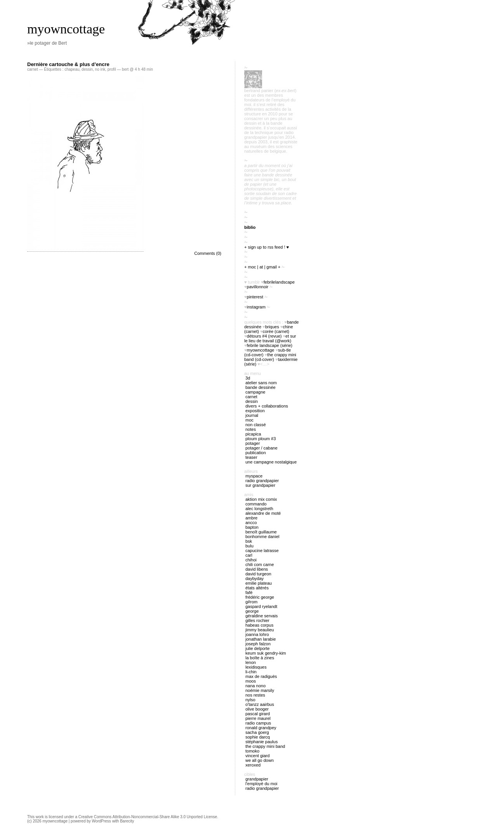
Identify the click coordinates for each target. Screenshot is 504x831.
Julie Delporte (257, 648)
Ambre (251, 518)
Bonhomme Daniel (262, 537)
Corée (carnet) (276, 331)
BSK (249, 541)
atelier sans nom (261, 383)
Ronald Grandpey (261, 728)
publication (256, 453)
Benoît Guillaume (261, 532)
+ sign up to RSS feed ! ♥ (267, 247)
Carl (249, 555)
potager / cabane (262, 448)
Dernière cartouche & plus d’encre (68, 64)
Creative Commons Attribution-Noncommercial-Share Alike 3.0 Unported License (148, 817)
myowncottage (66, 29)
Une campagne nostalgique (271, 462)
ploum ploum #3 (261, 439)
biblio (250, 227)
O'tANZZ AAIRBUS (260, 704)
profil (112, 69)
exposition (255, 411)
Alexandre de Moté (263, 513)
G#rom (251, 602)
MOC (249, 420)
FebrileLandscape (279, 282)
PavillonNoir (258, 287)
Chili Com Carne (260, 564)
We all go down (260, 760)
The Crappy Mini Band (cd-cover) (270, 357)
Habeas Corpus (259, 625)
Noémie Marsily (260, 690)
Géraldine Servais (262, 616)
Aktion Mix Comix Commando (261, 502)
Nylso (250, 700)
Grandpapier (257, 779)
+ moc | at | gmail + (262, 267)
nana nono (255, 686)
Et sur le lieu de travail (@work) (270, 338)
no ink (100, 69)
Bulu (249, 546)
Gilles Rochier (257, 620)
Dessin (252, 401)
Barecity (127, 821)
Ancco (251, 523)
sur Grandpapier (260, 485)
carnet (33, 69)
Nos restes (255, 695)
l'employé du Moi (261, 784)
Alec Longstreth (259, 509)
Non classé (256, 425)
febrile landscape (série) (270, 345)
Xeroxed (253, 765)
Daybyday (255, 578)
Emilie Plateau (259, 583)
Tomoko (252, 751)
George (252, 611)
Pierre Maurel (258, 718)
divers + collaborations (267, 406)
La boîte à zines (260, 658)
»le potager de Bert (47, 43)
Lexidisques (256, 667)
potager (253, 443)
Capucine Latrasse (262, 551)
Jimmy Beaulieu (260, 630)
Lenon (251, 662)
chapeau (72, 69)
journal (252, 415)
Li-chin (251, 672)
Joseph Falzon (258, 644)
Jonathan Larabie (261, 639)
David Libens (257, 569)
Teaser (251, 457)
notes (251, 429)
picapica (253, 434)
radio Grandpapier (262, 481)
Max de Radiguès (261, 676)
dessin (87, 69)
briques (272, 327)
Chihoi (251, 560)
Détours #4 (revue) (264, 336)
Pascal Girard (258, 714)
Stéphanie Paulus (262, 742)
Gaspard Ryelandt (261, 606)
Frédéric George (260, 597)
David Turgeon (258, 574)
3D (248, 378)
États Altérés (257, 588)
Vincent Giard (257, 756)
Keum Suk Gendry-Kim (266, 653)
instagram (256, 307)
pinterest (255, 297)
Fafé (249, 592)
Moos (251, 681)
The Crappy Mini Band (265, 746)
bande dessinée (261, 387)
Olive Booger (257, 709)
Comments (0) (208, 253)
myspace (254, 476)
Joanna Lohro (257, 634)
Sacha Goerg (257, 732)
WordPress (102, 821)
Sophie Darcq (258, 737)
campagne (255, 392)
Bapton (252, 527)
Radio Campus (258, 723)
